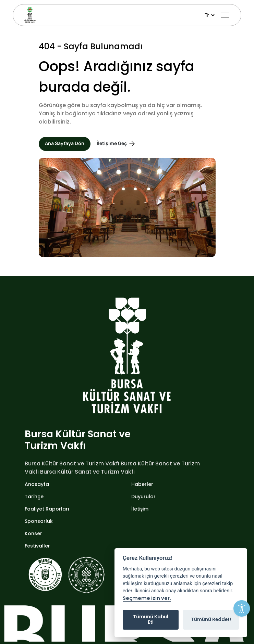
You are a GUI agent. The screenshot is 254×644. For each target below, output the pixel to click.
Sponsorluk (39, 521)
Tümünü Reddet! (211, 620)
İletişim (140, 509)
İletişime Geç (116, 144)
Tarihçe (34, 497)
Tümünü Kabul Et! (151, 620)
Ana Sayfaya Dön (65, 143)
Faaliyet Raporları (47, 509)
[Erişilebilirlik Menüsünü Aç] (242, 608)
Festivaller (37, 546)
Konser (33, 533)
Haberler (142, 484)
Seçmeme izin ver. (147, 598)
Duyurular (143, 497)
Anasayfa (37, 484)
